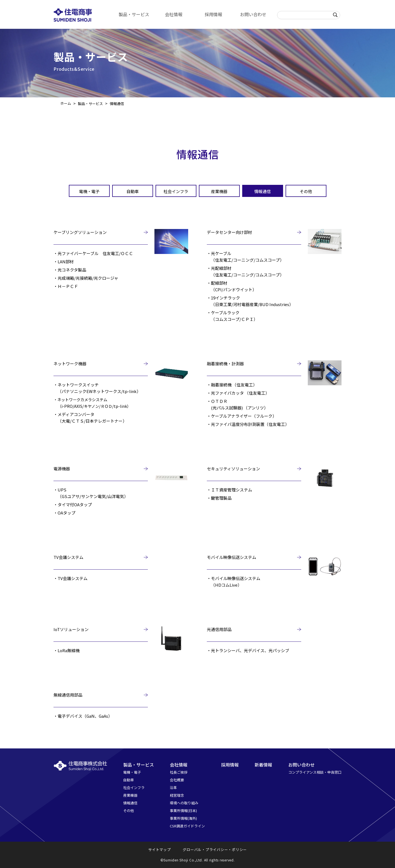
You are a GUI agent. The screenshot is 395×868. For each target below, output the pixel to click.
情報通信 (263, 191)
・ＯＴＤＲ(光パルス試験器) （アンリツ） (237, 404)
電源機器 (62, 469)
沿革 (173, 788)
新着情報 (263, 765)
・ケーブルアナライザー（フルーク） (242, 416)
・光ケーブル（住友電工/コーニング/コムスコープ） (245, 257)
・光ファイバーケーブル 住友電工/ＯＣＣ (93, 253)
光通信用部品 (219, 629)
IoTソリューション (71, 629)
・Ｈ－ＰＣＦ (66, 286)
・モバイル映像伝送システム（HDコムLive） (234, 582)
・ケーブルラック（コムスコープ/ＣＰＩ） (232, 316)
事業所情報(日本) (183, 811)
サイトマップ (160, 849)
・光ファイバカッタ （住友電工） (238, 393)
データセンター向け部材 (229, 232)
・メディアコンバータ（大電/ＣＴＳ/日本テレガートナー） (90, 418)
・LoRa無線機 (67, 650)
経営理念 (177, 795)
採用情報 (213, 14)
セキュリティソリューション (233, 469)
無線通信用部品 (68, 695)
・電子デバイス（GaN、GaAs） (83, 716)
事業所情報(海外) (183, 818)
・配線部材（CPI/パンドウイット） (232, 286)
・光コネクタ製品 (70, 270)
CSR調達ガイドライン (187, 826)
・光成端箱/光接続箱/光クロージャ (86, 278)
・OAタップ (64, 513)
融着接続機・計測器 (225, 364)
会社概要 (177, 780)
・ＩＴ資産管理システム (229, 490)
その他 (306, 191)
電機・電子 (89, 191)
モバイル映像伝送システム (232, 557)
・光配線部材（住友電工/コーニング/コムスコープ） (245, 271)
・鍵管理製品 (219, 498)
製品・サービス (134, 14)
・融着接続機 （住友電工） (232, 385)
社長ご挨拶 (179, 772)
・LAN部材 (64, 261)
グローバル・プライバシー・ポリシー (215, 849)
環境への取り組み (184, 803)
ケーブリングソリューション (80, 232)
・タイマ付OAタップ (73, 504)
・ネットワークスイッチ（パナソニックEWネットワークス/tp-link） (97, 388)
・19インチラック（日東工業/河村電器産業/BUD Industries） (250, 301)
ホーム (66, 103)
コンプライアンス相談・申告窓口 (315, 772)
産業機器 (219, 191)
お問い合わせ (253, 14)
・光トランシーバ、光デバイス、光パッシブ (248, 650)
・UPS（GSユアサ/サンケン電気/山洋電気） (91, 493)
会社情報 (174, 14)
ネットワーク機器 (70, 364)
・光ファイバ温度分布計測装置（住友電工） (248, 424)
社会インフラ (176, 191)
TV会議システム (68, 557)
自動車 (133, 191)
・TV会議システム (70, 578)
